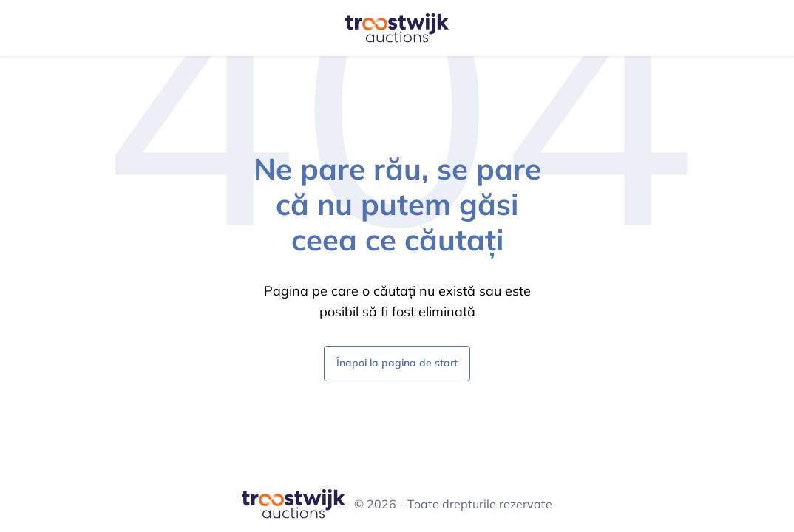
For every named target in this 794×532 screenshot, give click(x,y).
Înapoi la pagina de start (397, 362)
